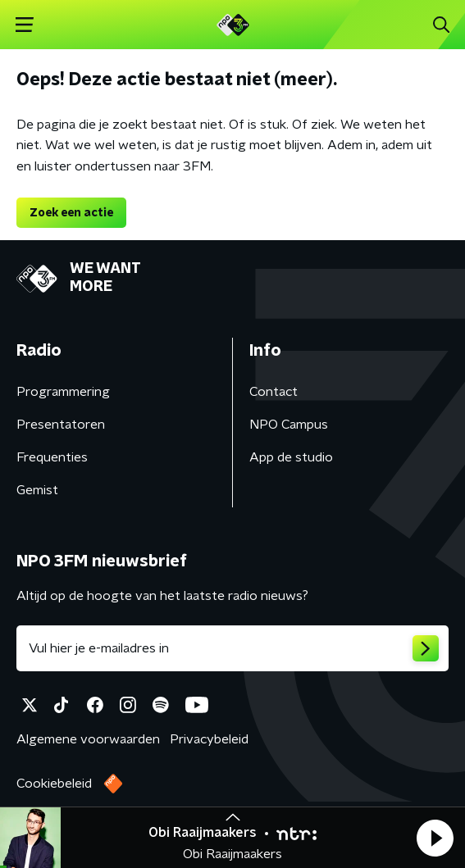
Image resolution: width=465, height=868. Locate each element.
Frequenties (52, 457)
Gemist (37, 490)
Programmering (63, 392)
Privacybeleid (209, 739)
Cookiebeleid (54, 784)
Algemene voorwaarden (88, 739)
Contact (274, 392)
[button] (435, 838)
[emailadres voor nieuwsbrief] (232, 648)
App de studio (291, 457)
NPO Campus (289, 425)
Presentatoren (61, 425)
